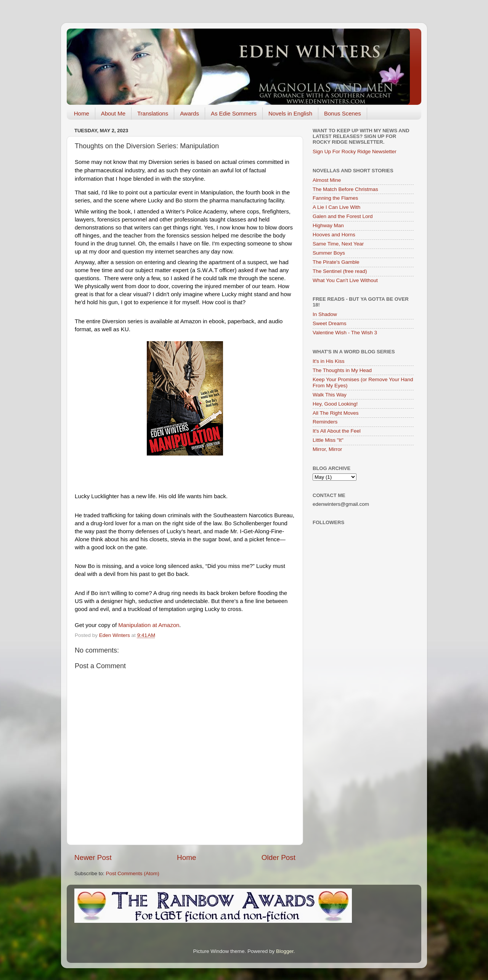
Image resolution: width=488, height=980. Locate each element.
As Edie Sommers (234, 113)
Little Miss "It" (328, 440)
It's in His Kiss (329, 361)
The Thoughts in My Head (342, 370)
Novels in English (290, 113)
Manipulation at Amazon (149, 625)
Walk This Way (330, 395)
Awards (189, 113)
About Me (113, 113)
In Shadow (325, 314)
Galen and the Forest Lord (343, 216)
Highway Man (328, 225)
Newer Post (93, 857)
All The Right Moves (336, 413)
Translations (153, 113)
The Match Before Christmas (345, 189)
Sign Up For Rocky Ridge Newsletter (355, 152)
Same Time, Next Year (338, 244)
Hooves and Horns (334, 235)
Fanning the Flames (335, 198)
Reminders (325, 422)
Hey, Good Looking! (335, 404)
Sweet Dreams (330, 323)
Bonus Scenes (343, 113)
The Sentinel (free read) (340, 271)
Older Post (279, 857)
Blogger (285, 951)
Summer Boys (329, 253)
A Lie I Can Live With (336, 207)
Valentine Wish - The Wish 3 (345, 333)
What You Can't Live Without (345, 280)
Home (82, 113)
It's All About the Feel (337, 431)
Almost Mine (327, 180)
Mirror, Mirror (327, 449)
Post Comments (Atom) (133, 873)
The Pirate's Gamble (336, 262)
